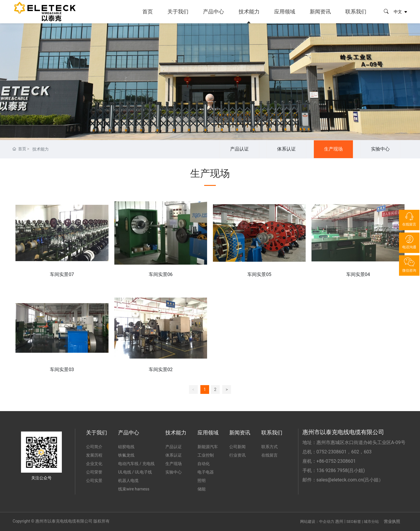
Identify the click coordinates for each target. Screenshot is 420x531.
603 (368, 452)
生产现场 (333, 149)
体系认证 (286, 149)
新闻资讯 (320, 12)
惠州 (339, 521)
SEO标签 (354, 522)
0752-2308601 (331, 452)
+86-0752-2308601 (336, 461)
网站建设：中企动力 (317, 522)
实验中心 (380, 149)
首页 (148, 12)
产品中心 (213, 12)
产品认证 (239, 149)
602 (355, 452)
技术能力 (249, 12)
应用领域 (285, 12)
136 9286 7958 (332, 470)
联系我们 (356, 12)
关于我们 (178, 12)
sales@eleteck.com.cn (340, 480)
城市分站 (371, 522)
